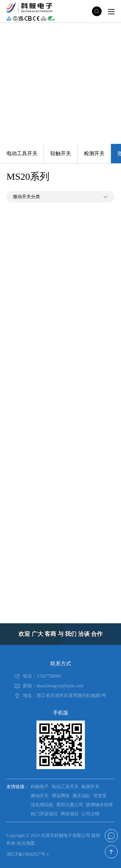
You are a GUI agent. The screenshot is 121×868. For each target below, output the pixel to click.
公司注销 (90, 814)
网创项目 (70, 814)
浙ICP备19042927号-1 (28, 854)
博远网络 (61, 796)
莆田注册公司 (70, 805)
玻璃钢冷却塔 (99, 805)
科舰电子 (40, 787)
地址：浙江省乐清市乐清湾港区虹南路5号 (65, 696)
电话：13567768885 (42, 676)
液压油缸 (81, 796)
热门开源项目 (44, 814)
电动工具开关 (22, 153)
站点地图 (26, 843)
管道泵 (100, 796)
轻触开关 (61, 153)
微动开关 (40, 796)
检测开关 (94, 153)
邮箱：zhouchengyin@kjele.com (53, 686)
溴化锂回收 (42, 805)
